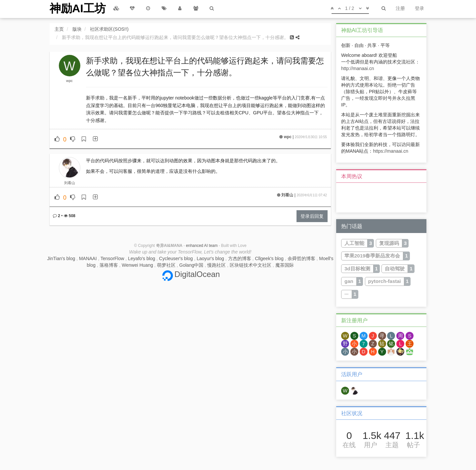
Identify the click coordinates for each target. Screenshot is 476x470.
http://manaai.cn (358, 68)
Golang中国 (191, 265)
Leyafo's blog (141, 258)
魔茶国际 (285, 265)
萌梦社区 (166, 265)
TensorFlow (112, 258)
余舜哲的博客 (301, 258)
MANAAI (88, 258)
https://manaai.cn (391, 151)
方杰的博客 (240, 258)
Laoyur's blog (210, 258)
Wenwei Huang (137, 265)
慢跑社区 (217, 265)
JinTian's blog (61, 258)
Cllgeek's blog (269, 258)
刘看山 (70, 183)
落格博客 (109, 265)
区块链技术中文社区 (251, 265)
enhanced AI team (202, 246)
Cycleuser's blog (176, 258)
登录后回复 (312, 216)
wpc (69, 81)
